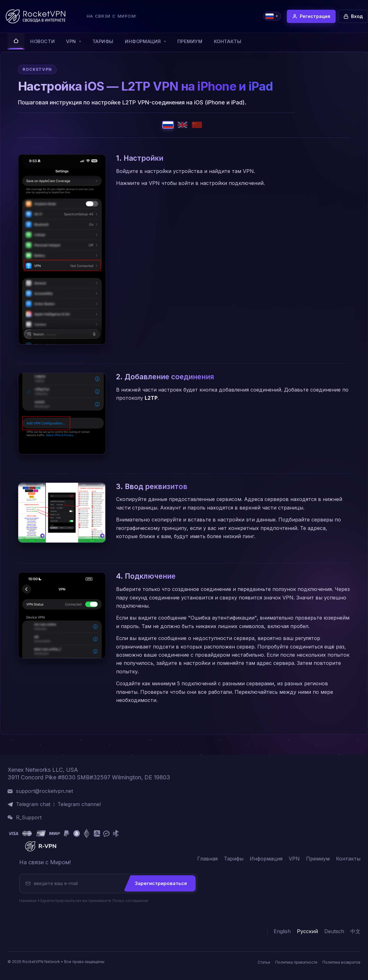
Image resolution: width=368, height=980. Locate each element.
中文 (355, 931)
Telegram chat (33, 804)
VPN (73, 42)
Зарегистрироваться (161, 883)
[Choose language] (272, 16)
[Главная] (16, 41)
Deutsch (334, 931)
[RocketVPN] (40, 846)
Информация (145, 42)
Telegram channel (79, 804)
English (282, 931)
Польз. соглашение (130, 901)
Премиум (190, 42)
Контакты (228, 42)
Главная (207, 859)
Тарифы (103, 42)
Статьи (264, 962)
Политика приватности (296, 962)
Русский (307, 931)
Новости (42, 42)
